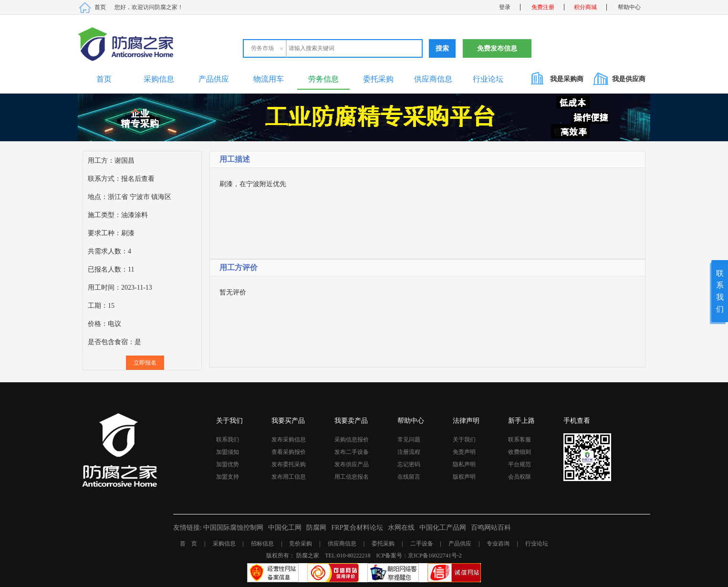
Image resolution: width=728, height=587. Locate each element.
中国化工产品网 (443, 528)
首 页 (188, 544)
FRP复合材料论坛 (357, 528)
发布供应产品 (352, 464)
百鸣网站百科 (491, 528)
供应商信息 (433, 79)
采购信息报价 (352, 440)
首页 (100, 7)
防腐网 (316, 528)
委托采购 (378, 79)
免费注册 (543, 7)
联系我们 (228, 440)
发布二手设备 (352, 452)
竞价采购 (301, 544)
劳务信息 (323, 79)
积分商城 (585, 7)
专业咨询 (498, 544)
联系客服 (520, 440)
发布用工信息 (289, 477)
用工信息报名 (352, 477)
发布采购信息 (289, 440)
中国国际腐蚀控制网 (233, 528)
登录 (505, 7)
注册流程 (409, 452)
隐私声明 (464, 464)
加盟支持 (228, 477)
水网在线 (401, 528)
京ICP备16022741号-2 (435, 556)
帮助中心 (629, 7)
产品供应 (214, 79)
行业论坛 (488, 79)
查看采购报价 (289, 452)
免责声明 (464, 452)
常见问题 (409, 440)
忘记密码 (409, 464)
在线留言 (409, 477)
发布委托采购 (289, 464)
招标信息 (262, 544)
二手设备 (422, 544)
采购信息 (159, 79)
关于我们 (464, 440)
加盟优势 (228, 464)
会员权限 (520, 477)
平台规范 (520, 464)
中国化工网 (285, 528)
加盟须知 (228, 452)
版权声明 (464, 477)
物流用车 (269, 79)
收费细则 (520, 452)
